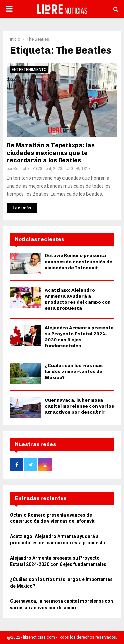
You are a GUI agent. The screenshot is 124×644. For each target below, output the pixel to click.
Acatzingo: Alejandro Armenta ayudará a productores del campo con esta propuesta (78, 299)
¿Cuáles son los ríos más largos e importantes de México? (74, 371)
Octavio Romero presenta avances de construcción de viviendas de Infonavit (79, 261)
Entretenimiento (29, 70)
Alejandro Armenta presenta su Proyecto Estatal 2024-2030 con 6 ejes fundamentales (79, 337)
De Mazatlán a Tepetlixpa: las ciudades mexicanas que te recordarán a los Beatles (51, 153)
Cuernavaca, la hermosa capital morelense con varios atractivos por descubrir (79, 406)
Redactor (22, 169)
